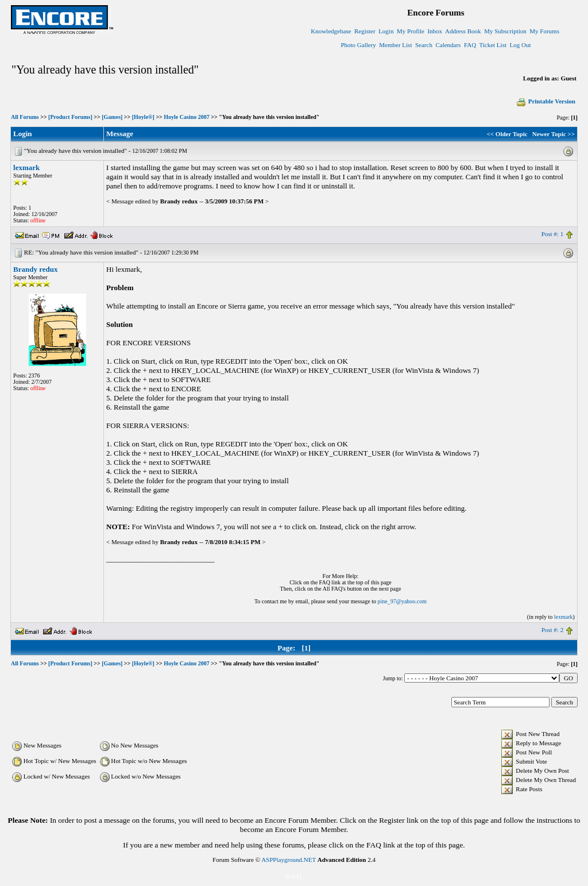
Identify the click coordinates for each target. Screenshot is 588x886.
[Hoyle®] (143, 117)
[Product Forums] (70, 117)
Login (386, 31)
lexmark (26, 167)
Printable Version (546, 101)
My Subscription (505, 31)
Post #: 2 (553, 630)
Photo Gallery (358, 45)
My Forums (544, 31)
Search (424, 45)
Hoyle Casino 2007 (186, 117)
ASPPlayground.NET (289, 860)
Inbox (435, 31)
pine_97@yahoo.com (402, 601)
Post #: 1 (553, 234)
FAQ (470, 45)
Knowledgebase (331, 31)
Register (365, 31)
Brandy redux (35, 269)
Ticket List (493, 45)
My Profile (411, 31)
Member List (395, 45)
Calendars (448, 45)
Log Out (520, 45)
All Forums (25, 117)
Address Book (463, 31)
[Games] (112, 117)
